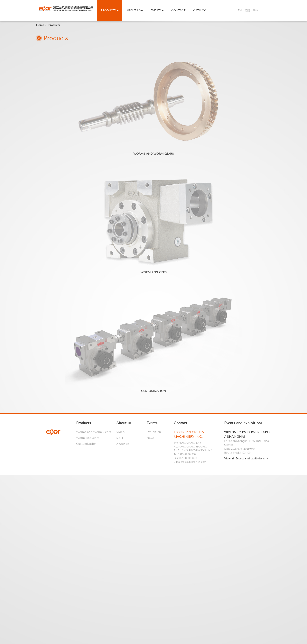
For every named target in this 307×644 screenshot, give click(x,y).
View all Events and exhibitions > (246, 506)
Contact (178, 10)
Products (110, 10)
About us (123, 492)
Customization (153, 439)
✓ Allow (5, 532)
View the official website (34, 560)
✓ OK (109, 642)
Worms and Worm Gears (154, 202)
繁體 (247, 10)
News (150, 486)
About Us (135, 10)
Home (40, 73)
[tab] (198, 482)
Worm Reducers (154, 320)
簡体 (256, 10)
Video (120, 480)
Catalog (200, 10)
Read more (9, 560)
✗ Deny (5, 536)
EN (240, 10)
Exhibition (154, 480)
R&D (120, 486)
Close (4, 524)
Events (157, 10)
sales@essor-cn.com (194, 510)
